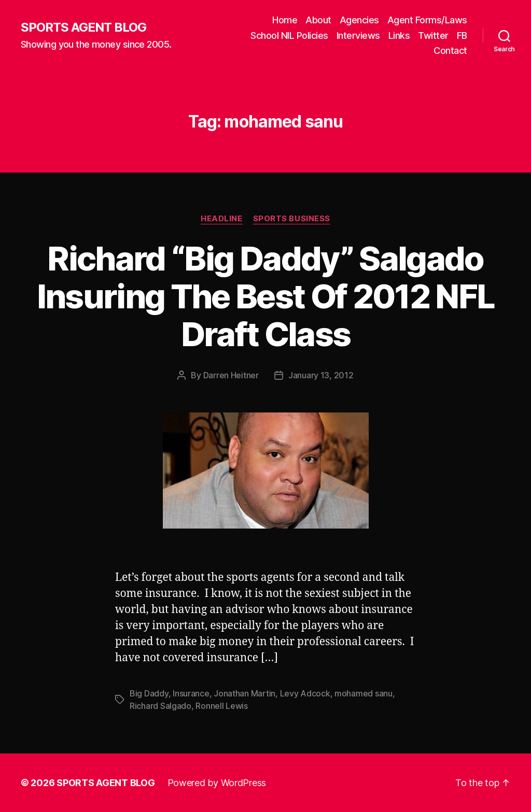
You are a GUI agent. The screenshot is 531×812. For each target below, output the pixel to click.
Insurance (191, 693)
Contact (450, 51)
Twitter (433, 35)
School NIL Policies (289, 35)
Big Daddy (149, 693)
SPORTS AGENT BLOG (83, 27)
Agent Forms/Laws (427, 20)
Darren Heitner (231, 375)
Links (399, 35)
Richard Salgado (160, 706)
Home (285, 20)
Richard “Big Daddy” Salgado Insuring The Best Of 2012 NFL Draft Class (266, 296)
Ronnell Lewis (222, 706)
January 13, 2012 (321, 375)
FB (462, 35)
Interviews (358, 35)
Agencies (359, 20)
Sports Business (292, 219)
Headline (221, 219)
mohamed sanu (364, 693)
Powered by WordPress (217, 783)
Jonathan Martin (244, 693)
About (318, 20)
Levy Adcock (305, 693)
